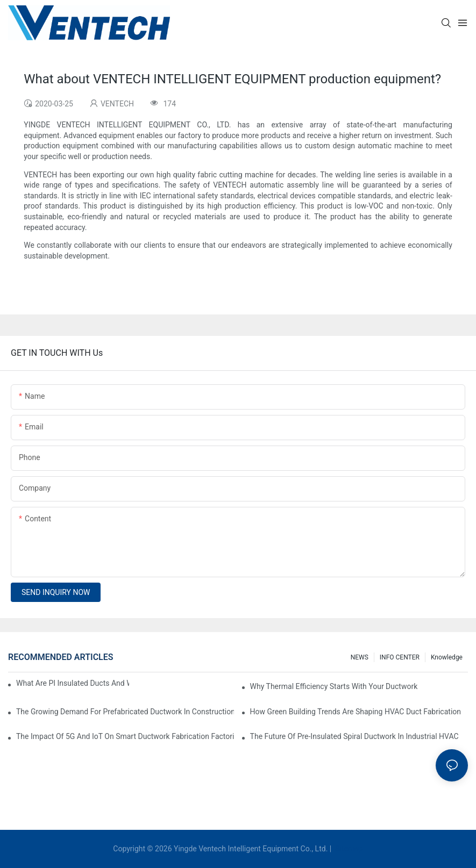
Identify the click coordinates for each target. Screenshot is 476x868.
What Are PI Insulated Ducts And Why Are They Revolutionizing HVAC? (73, 683)
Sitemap (348, 849)
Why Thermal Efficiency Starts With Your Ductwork (334, 686)
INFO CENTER (400, 657)
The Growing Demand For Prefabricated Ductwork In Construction (125, 712)
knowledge (447, 657)
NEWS (360, 657)
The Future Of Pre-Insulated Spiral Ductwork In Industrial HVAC (354, 736)
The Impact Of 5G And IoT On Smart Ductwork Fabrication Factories (125, 736)
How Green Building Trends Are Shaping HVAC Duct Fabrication (356, 712)
